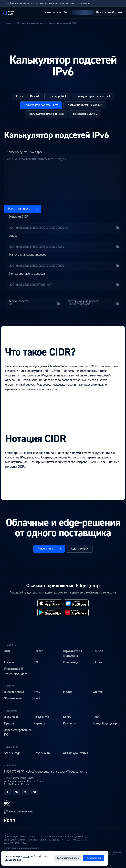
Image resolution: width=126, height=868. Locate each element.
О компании (12, 717)
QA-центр (99, 662)
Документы (41, 717)
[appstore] (50, 603)
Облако (38, 651)
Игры (37, 692)
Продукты (10, 645)
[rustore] (76, 603)
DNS (37, 662)
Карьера (39, 723)
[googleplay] (50, 612)
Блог (96, 717)
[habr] (26, 792)
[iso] (7, 803)
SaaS (37, 698)
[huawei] (76, 612)
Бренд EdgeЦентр (105, 723)
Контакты (69, 723)
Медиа (68, 692)
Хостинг (9, 662)
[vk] (16, 792)
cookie (26, 856)
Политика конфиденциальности (22, 848)
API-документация (76, 753)
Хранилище (71, 662)
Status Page (12, 753)
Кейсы (67, 717)
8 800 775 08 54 (53, 13)
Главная (8, 23)
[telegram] (7, 792)
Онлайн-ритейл (14, 692)
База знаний (42, 753)
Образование (13, 698)
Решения (9, 686)
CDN (7, 651)
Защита (98, 651)
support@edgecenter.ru (72, 772)
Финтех (98, 692)
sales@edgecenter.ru (40, 772)
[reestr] (19, 812)
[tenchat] (35, 792)
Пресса (9, 723)
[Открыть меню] (120, 12)
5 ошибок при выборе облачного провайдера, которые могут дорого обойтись (47, 3)
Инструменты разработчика (30, 23)
